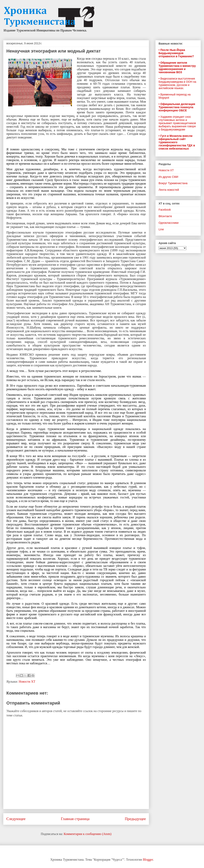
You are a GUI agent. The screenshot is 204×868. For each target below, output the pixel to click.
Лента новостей (169, 190)
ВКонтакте (165, 216)
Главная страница (75, 819)
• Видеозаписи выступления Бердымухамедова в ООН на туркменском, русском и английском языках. (177, 83)
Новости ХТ (27, 682)
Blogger (148, 860)
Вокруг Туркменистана (173, 183)
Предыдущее (135, 819)
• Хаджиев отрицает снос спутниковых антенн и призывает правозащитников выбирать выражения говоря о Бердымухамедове (177, 123)
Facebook (165, 210)
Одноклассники (169, 223)
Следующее (16, 819)
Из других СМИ (168, 177)
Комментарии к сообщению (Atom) (88, 834)
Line (161, 229)
